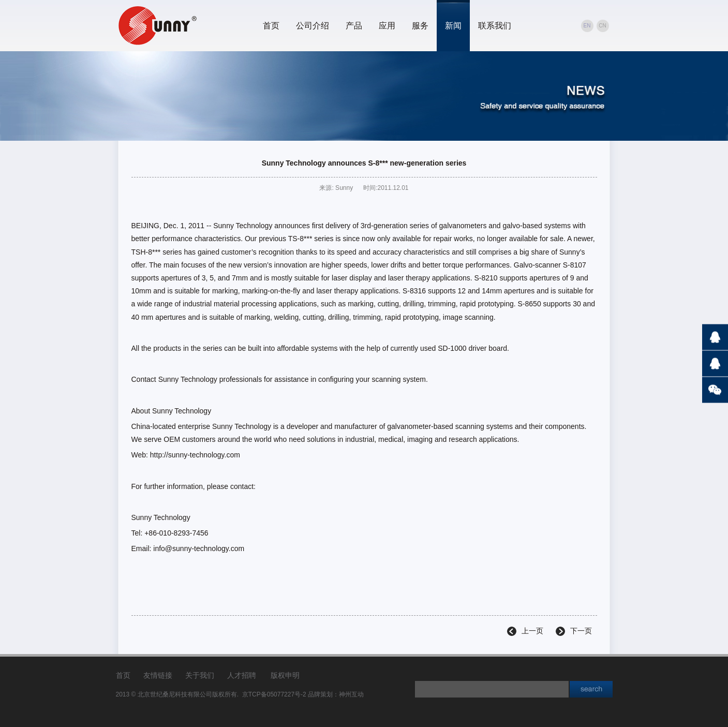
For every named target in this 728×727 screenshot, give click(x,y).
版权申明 (285, 675)
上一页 (532, 631)
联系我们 (495, 26)
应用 (387, 26)
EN (587, 26)
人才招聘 (242, 675)
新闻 (453, 26)
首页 (271, 26)
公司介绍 (313, 26)
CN (602, 26)
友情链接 (158, 675)
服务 (420, 26)
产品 (354, 26)
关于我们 (200, 675)
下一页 (581, 631)
